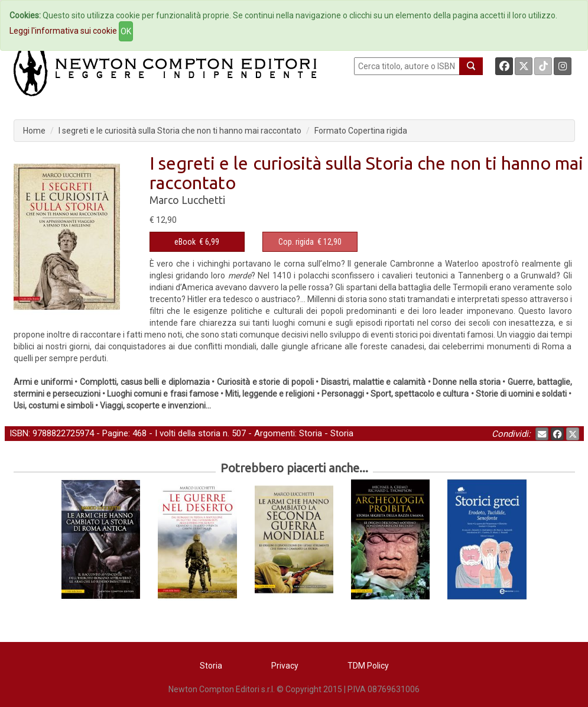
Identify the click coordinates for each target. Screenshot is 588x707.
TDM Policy (368, 666)
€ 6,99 (197, 242)
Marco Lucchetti (187, 200)
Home (34, 131)
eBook (185, 242)
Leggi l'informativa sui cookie (63, 31)
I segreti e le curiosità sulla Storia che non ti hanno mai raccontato (180, 131)
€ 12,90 (310, 242)
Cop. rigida (296, 242)
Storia (311, 433)
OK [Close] (126, 31)
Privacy (285, 666)
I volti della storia (188, 433)
